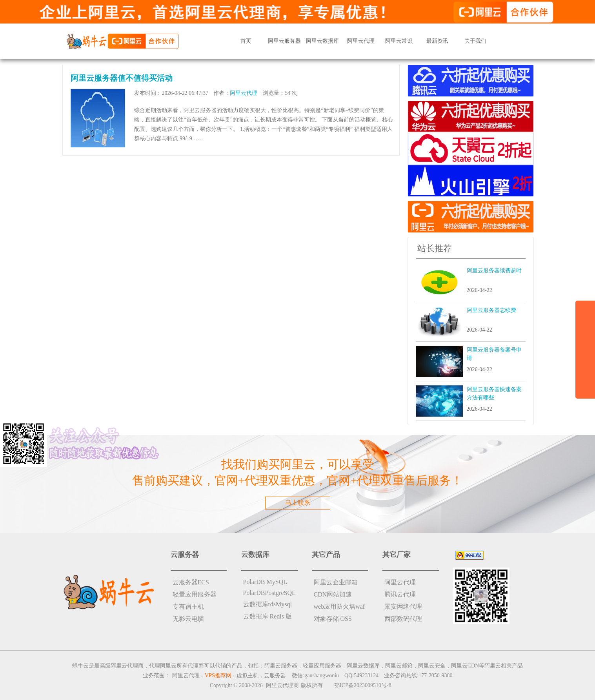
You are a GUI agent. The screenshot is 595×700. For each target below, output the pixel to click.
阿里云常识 (399, 41)
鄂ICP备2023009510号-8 (363, 685)
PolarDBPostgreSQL (269, 593)
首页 (246, 41)
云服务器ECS (191, 582)
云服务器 (275, 676)
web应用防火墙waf (339, 607)
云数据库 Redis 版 (267, 616)
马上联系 (298, 503)
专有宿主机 (188, 607)
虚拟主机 (247, 676)
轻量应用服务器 (195, 594)
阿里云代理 (361, 41)
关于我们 (475, 41)
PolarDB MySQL (265, 582)
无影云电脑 (188, 619)
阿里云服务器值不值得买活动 (122, 78)
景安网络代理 (403, 607)
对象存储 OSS (333, 619)
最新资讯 (437, 41)
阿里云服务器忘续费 (491, 310)
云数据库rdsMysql (267, 604)
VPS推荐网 (218, 676)
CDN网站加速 (333, 594)
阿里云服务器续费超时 (494, 271)
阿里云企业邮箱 (336, 582)
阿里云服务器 (284, 41)
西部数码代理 (403, 619)
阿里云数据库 (322, 41)
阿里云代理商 (282, 685)
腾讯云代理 (400, 594)
